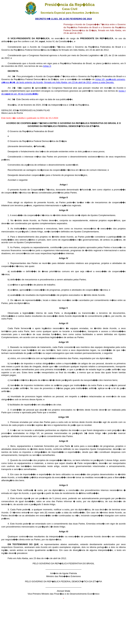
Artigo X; (47, 66)
